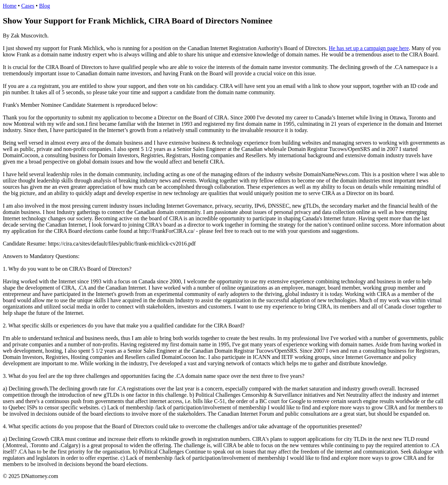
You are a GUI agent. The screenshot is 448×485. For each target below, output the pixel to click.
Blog (45, 6)
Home (10, 6)
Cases (28, 6)
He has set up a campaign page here (369, 48)
